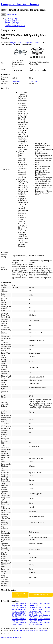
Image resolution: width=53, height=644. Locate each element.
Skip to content (12, 14)
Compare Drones (16, 43)
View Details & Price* (20, 595)
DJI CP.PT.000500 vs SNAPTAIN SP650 (19, 608)
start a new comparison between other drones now (30, 630)
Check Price (16, 81)
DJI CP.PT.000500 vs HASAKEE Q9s (19, 616)
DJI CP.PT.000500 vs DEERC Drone (19, 624)
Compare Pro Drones (12, 22)
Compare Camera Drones (14, 24)
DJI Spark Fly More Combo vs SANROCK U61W (39, 612)
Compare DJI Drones (12, 18)
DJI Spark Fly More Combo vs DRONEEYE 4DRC (39, 616)
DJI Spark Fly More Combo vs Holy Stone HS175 (39, 608)
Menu (3, 14)
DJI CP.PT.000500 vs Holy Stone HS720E (19, 620)
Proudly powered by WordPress (11, 637)
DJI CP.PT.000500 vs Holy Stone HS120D (19, 605)
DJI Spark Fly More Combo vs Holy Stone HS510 (39, 620)
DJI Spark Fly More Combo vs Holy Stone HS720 (39, 624)
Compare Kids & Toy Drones (15, 26)
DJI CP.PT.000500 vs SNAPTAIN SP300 (19, 612)
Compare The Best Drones (20, 4)
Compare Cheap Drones (13, 20)
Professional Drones (32, 43)
